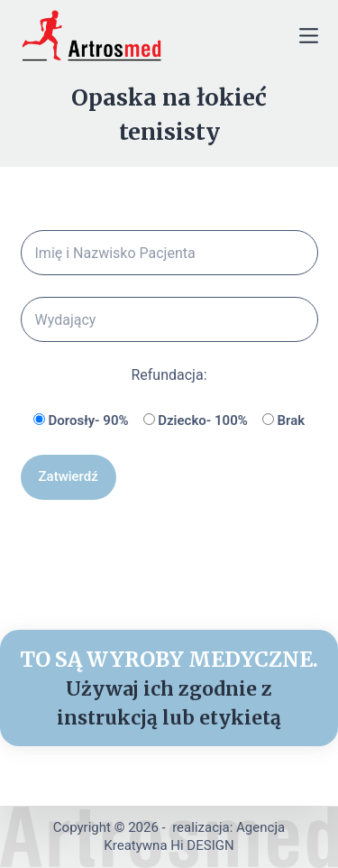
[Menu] (309, 36)
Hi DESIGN (202, 845)
